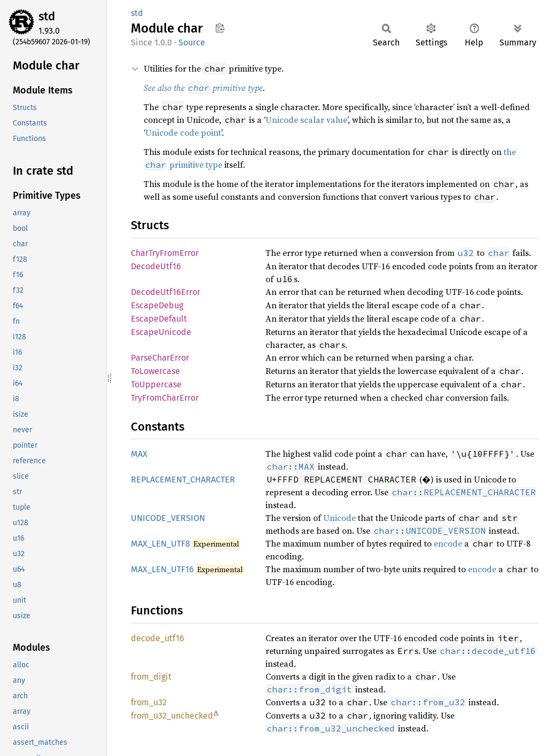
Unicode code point (183, 133)
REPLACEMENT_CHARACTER (183, 480)
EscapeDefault (159, 319)
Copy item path (220, 28)
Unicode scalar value (306, 120)
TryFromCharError (165, 398)
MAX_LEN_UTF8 (161, 544)
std (47, 16)
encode (448, 543)
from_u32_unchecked (172, 716)
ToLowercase (155, 371)
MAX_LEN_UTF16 (162, 569)
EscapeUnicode (161, 332)
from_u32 (149, 702)
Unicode (339, 518)
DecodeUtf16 (156, 266)
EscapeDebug (157, 305)
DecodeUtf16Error (166, 292)
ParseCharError (160, 358)
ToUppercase (156, 384)
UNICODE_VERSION (168, 518)
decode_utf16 (158, 638)
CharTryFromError (165, 253)
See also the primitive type (203, 88)
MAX (139, 454)
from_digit (151, 677)
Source (192, 42)
